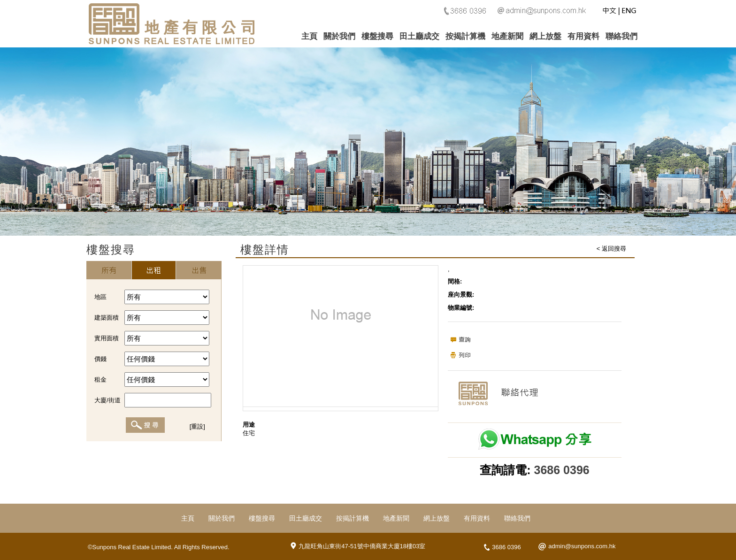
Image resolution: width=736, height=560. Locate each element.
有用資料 (583, 36)
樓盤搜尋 (377, 36)
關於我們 (339, 36)
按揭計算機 (465, 36)
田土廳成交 (419, 36)
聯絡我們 (621, 36)
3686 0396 (562, 470)
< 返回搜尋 (611, 249)
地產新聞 (507, 36)
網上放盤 (545, 36)
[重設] (197, 426)
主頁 (309, 36)
